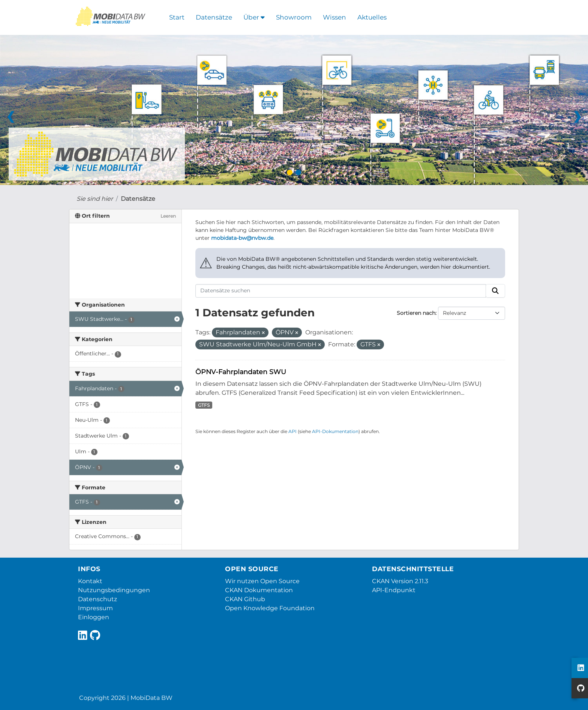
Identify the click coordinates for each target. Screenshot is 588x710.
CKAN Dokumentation (259, 590)
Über (254, 17)
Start (177, 17)
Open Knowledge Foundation (270, 608)
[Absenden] (495, 291)
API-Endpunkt (394, 590)
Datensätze (214, 17)
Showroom (294, 17)
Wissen (334, 17)
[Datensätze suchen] (341, 291)
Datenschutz (97, 599)
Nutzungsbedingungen (114, 590)
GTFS (204, 405)
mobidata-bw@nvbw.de (242, 238)
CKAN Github (245, 599)
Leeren (168, 216)
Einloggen (94, 617)
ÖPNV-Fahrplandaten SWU (241, 372)
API (292, 431)
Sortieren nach (416, 313)
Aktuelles (372, 17)
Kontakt (90, 581)
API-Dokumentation (335, 431)
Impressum (95, 608)
